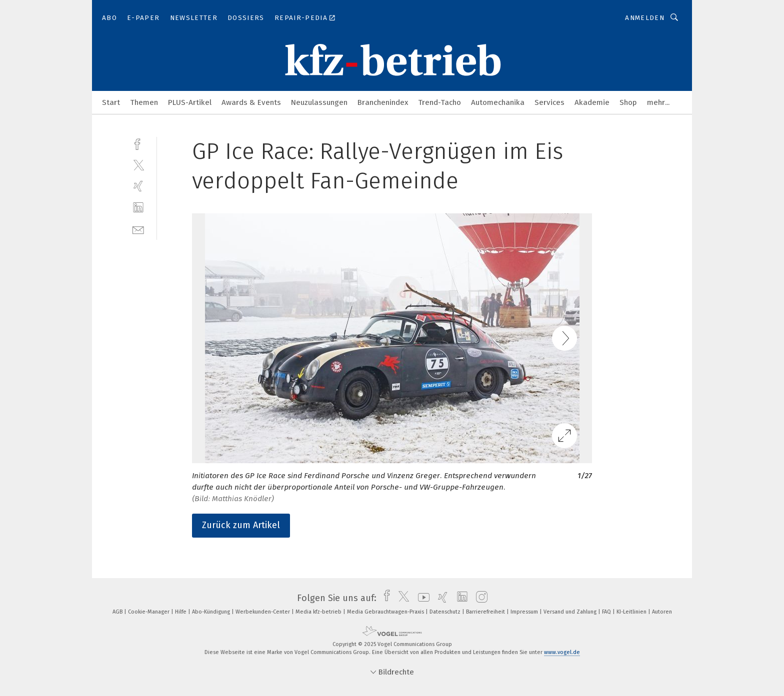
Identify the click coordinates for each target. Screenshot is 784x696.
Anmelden (645, 18)
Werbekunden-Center (263, 612)
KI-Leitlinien (632, 612)
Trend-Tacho (439, 102)
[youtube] (421, 598)
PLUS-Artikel (190, 102)
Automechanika (498, 102)
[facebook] (138, 143)
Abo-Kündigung (212, 612)
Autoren (662, 612)
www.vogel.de (562, 652)
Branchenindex (383, 102)
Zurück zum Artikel (241, 525)
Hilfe (181, 612)
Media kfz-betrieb (319, 612)
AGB (118, 612)
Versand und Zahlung (571, 612)
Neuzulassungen (319, 102)
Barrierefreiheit (486, 612)
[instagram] (479, 598)
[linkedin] (138, 208)
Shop (628, 102)
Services (549, 102)
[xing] (138, 186)
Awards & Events (251, 102)
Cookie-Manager (149, 612)
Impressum (525, 612)
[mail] (138, 229)
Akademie (592, 102)
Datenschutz (446, 612)
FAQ (607, 612)
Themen (144, 102)
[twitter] (138, 165)
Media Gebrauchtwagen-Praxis (386, 612)
